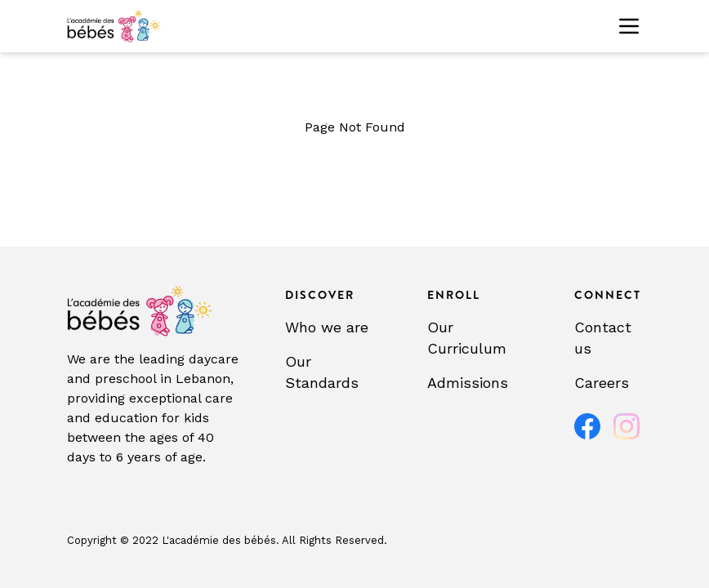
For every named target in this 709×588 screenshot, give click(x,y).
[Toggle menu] (629, 26)
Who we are (327, 327)
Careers (602, 383)
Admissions (468, 383)
